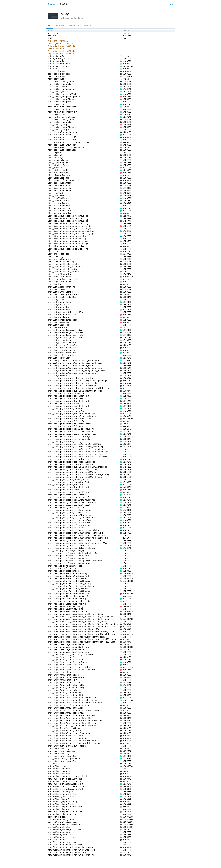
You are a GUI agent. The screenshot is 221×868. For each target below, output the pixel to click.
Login (171, 4)
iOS (49, 26)
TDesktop (74, 26)
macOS (88, 26)
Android (60, 26)
